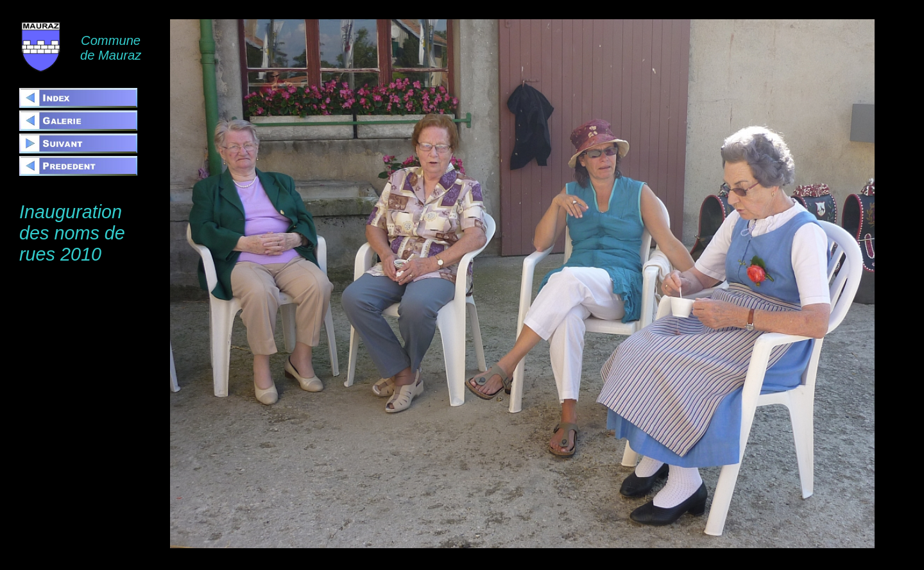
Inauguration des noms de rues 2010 (72, 233)
